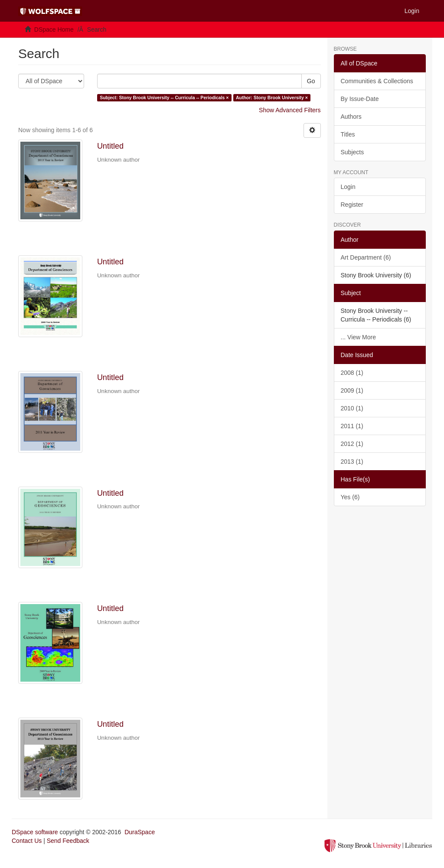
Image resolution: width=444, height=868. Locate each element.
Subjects (353, 152)
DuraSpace (140, 832)
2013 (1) (352, 462)
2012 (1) (352, 444)
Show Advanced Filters (290, 110)
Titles (348, 134)
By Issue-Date (360, 99)
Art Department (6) (366, 257)
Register (352, 205)
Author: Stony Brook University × (272, 98)
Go (311, 81)
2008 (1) (352, 373)
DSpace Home (54, 29)
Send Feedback (68, 841)
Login (348, 187)
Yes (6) (350, 497)
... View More (358, 337)
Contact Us (27, 841)
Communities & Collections (377, 81)
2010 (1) (352, 408)
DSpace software (35, 832)
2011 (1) (352, 426)
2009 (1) (352, 390)
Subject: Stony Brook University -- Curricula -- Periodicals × (164, 98)
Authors (351, 117)
